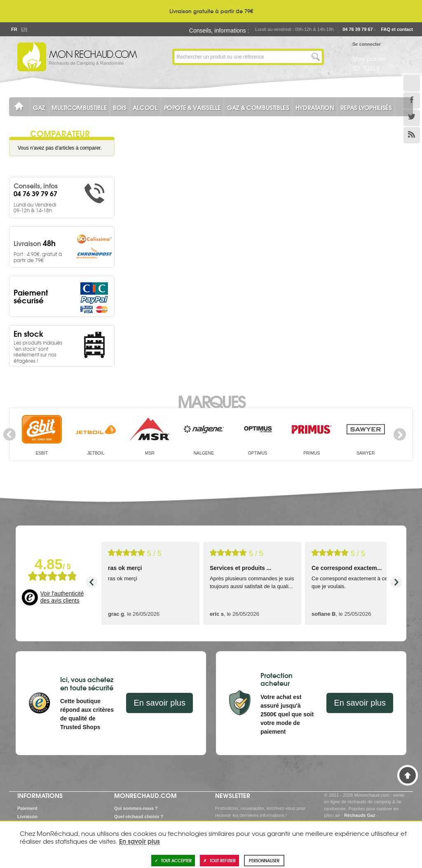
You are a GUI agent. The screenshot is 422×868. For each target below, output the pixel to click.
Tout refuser (219, 860)
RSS (412, 135)
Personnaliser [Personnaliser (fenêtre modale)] (264, 860)
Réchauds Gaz (360, 815)
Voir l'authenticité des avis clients (62, 597)
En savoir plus (159, 703)
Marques (211, 401)
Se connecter (367, 44)
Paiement (27, 808)
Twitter (412, 118)
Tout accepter (173, 860)
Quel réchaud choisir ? (139, 816)
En (24, 29)
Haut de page (408, 775)
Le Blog (412, 83)
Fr (14, 29)
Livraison (27, 816)
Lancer (316, 57)
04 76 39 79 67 (358, 29)
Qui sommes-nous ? (136, 808)
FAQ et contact (397, 29)
